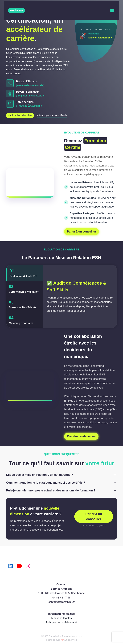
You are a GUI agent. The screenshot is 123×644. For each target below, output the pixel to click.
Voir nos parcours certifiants (52, 115)
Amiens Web (71, 640)
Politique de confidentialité (61, 622)
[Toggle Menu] (112, 10)
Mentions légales (61, 618)
